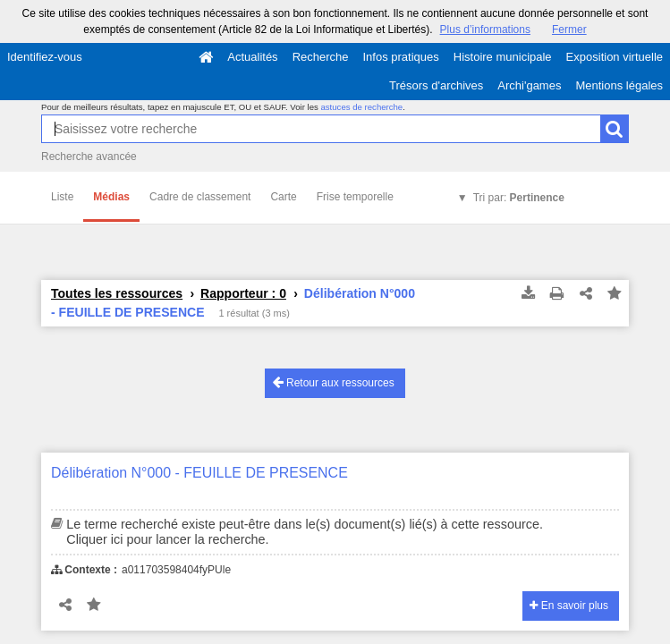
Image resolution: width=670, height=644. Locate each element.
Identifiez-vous (45, 57)
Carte (283, 197)
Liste (62, 197)
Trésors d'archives (436, 85)
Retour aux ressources (334, 382)
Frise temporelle (355, 197)
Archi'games (529, 85)
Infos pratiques (401, 57)
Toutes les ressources (117, 293)
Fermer (569, 30)
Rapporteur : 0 (243, 293)
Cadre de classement (200, 197)
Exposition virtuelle (615, 57)
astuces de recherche (361, 107)
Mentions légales (619, 85)
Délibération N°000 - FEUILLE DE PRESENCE (199, 473)
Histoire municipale (503, 57)
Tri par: (519, 198)
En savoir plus (569, 606)
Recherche (321, 57)
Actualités (252, 57)
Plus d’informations (485, 30)
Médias (111, 197)
